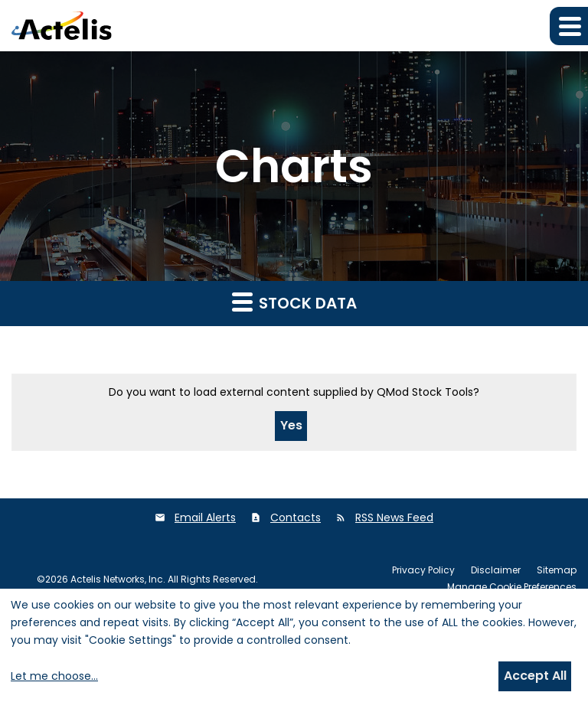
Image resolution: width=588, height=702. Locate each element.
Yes (291, 425)
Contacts (296, 518)
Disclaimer (496, 570)
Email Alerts (205, 518)
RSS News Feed (394, 518)
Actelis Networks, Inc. (118, 579)
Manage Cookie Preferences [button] (512, 587)
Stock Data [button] (294, 302)
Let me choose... (54, 676)
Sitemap (557, 570)
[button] (569, 26)
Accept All (535, 676)
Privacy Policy (423, 570)
